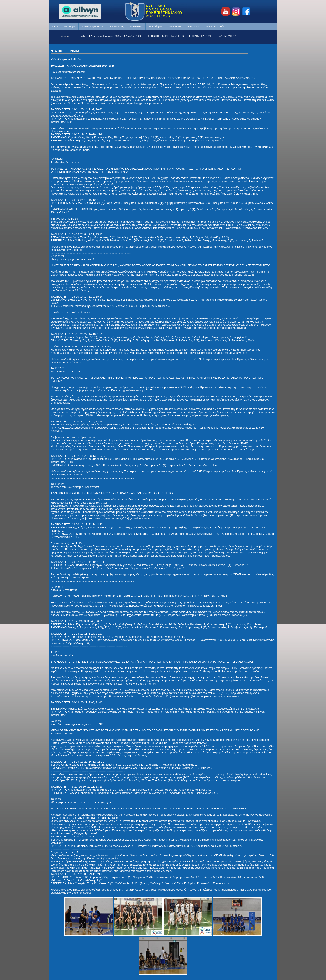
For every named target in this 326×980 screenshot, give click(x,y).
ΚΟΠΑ (55, 26)
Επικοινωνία (194, 26)
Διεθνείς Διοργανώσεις (93, 26)
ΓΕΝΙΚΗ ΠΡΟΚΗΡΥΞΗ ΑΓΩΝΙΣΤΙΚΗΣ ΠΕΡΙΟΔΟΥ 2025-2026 (183, 36)
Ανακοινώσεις (117, 26)
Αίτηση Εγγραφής (215, 26)
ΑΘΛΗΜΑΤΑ (136, 26)
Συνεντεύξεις (175, 26)
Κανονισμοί (70, 26)
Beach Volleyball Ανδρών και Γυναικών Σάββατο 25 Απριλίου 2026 (111, 36)
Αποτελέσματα (156, 26)
